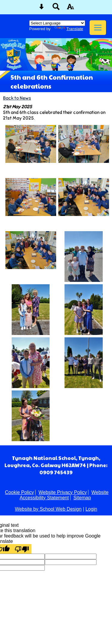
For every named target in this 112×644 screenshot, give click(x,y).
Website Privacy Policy (63, 492)
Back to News (17, 98)
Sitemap (82, 498)
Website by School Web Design (48, 509)
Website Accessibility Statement (64, 495)
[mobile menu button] (98, 28)
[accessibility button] (70, 9)
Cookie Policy (20, 492)
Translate (69, 29)
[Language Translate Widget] (57, 23)
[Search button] (56, 9)
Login (91, 509)
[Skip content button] (42, 9)
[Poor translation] (22, 549)
